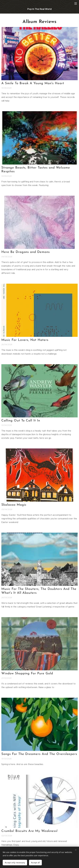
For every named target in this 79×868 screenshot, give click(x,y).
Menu (76, 3)
